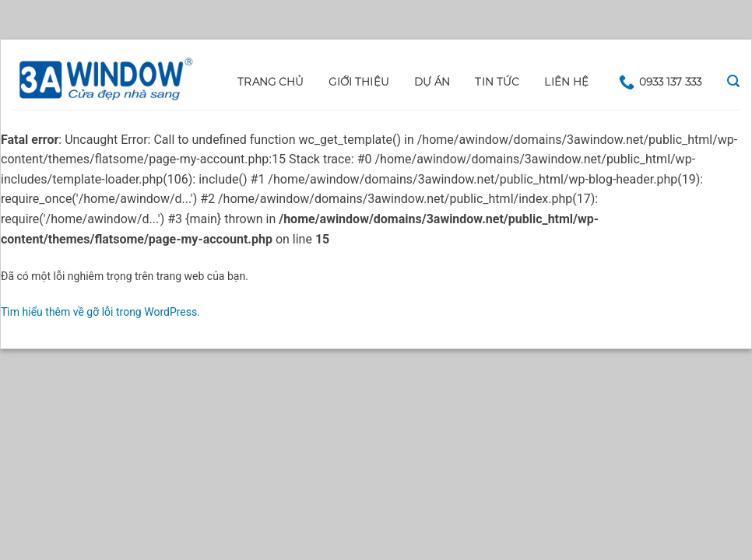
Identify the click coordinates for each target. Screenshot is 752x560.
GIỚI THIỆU (359, 82)
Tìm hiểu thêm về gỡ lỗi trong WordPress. (100, 312)
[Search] (733, 81)
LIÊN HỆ (566, 82)
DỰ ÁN (432, 82)
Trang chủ (271, 82)
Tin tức (497, 82)
